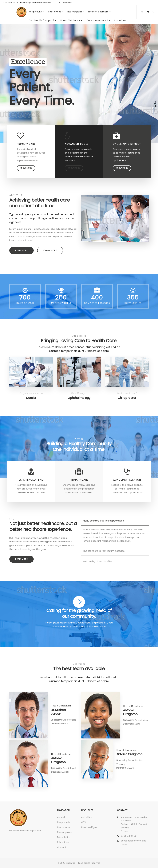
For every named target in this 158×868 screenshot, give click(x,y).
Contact (62, 847)
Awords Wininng (61, 303)
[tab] (115, 521)
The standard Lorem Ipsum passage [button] (103, 551)
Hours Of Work (25, 303)
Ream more (21, 250)
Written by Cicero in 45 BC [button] (97, 561)
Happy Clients (133, 303)
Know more (26, 168)
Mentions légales (90, 827)
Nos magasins (64, 832)
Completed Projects (97, 303)
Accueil (61, 817)
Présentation (64, 837)
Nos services (64, 827)
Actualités (86, 817)
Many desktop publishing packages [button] (102, 521)
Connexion (65, 3)
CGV (84, 822)
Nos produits (64, 822)
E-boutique (63, 842)
